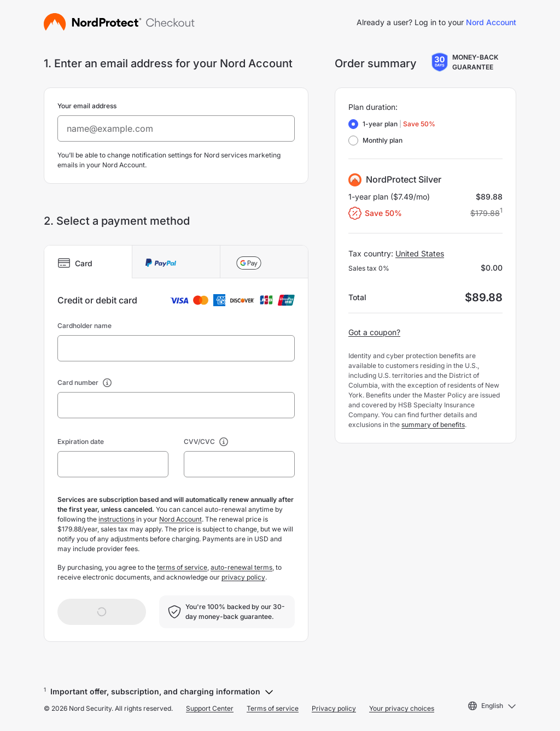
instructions (116, 519)
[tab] (88, 262)
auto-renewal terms (241, 567)
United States (420, 253)
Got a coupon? (374, 332)
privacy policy (243, 577)
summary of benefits (433, 425)
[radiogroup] (392, 132)
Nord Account (491, 22)
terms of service (182, 567)
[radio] (353, 124)
